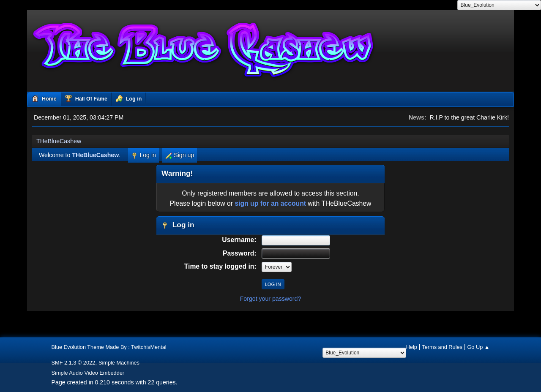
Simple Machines (119, 363)
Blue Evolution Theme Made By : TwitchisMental (109, 347)
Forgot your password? (271, 299)
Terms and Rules (442, 347)
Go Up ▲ (478, 347)
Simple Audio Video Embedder (88, 373)
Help (412, 347)
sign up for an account (270, 203)
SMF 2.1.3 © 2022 (74, 363)
